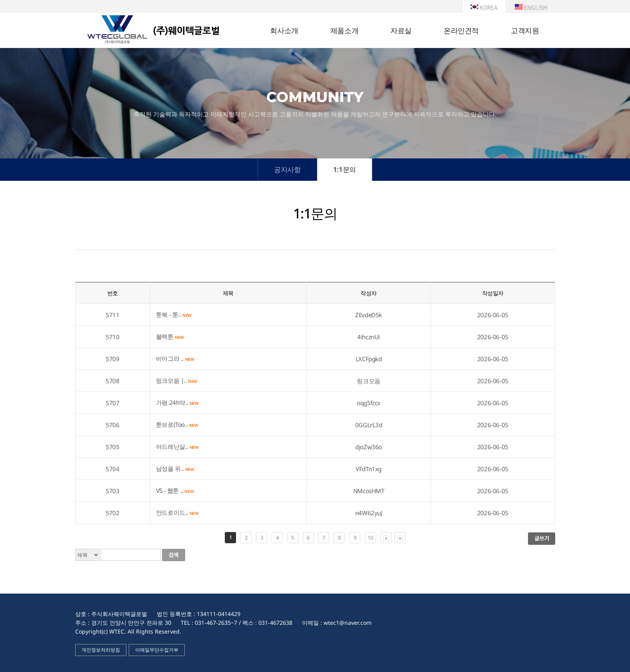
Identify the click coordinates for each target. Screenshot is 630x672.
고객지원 (525, 31)
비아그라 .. (175, 358)
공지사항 (287, 169)
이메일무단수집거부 (157, 650)
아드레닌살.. (177, 446)
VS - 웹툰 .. (175, 490)
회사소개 (284, 31)
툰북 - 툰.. (174, 314)
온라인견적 (461, 31)
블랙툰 (170, 336)
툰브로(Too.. (177, 424)
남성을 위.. (175, 468)
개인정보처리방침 (101, 650)
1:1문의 (345, 169)
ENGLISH (531, 7)
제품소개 (344, 31)
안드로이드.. (177, 512)
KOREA (484, 7)
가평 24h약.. (177, 402)
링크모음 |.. (177, 380)
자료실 (401, 31)
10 (370, 538)
